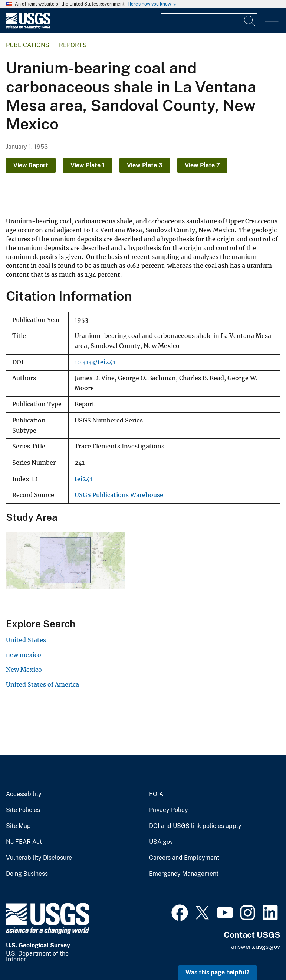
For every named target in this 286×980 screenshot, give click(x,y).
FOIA (156, 794)
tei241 (83, 479)
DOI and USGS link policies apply (195, 826)
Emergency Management (184, 874)
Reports (73, 45)
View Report (31, 165)
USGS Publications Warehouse (119, 495)
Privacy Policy (169, 810)
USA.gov (161, 842)
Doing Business (27, 874)
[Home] (28, 27)
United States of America (42, 684)
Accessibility (24, 794)
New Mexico (24, 670)
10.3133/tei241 (95, 362)
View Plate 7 (202, 165)
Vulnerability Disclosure (39, 858)
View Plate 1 (88, 165)
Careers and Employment (184, 858)
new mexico (24, 655)
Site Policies (23, 810)
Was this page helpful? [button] (218, 972)
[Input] (209, 21)
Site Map (18, 826)
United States (26, 640)
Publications (28, 45)
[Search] (250, 21)
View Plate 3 (145, 165)
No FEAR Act (24, 842)
